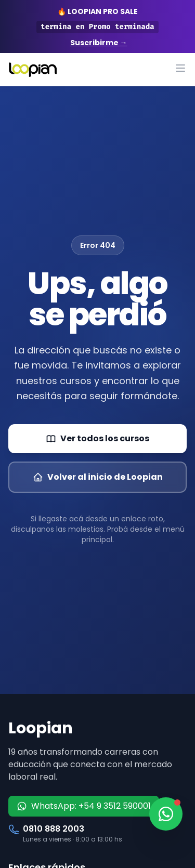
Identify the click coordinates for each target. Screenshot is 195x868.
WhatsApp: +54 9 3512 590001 (84, 806)
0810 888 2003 (54, 829)
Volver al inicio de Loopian (98, 477)
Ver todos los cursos (97, 438)
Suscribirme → (99, 43)
